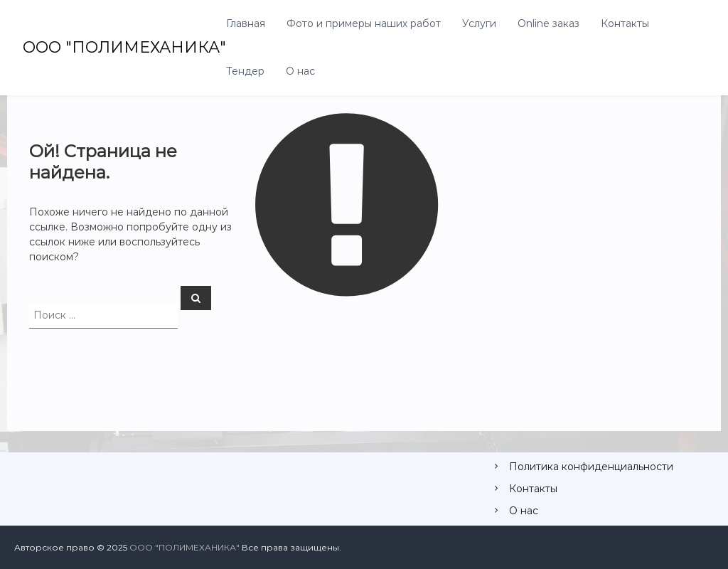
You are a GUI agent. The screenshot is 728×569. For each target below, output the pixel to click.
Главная (246, 23)
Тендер (245, 71)
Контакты (625, 23)
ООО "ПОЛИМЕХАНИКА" (124, 47)
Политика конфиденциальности (591, 467)
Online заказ (548, 23)
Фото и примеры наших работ (364, 23)
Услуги (479, 23)
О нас (300, 71)
